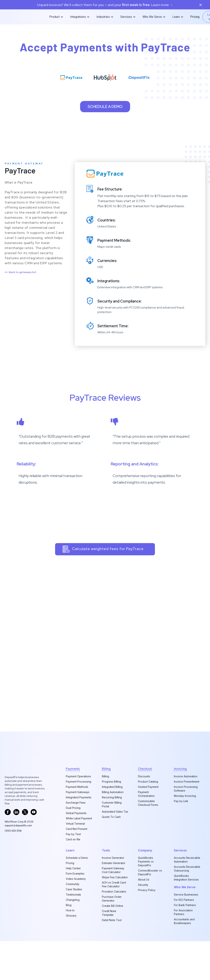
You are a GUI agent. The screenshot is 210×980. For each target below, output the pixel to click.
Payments (73, 769)
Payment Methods (77, 787)
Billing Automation (113, 792)
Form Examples (75, 873)
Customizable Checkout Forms (148, 803)
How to (70, 910)
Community (73, 884)
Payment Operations (78, 776)
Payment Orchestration (146, 794)
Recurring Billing (112, 797)
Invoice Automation (186, 776)
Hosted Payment (148, 787)
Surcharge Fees (76, 803)
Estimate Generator (114, 863)
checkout (145, 769)
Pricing (195, 17)
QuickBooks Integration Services (186, 878)
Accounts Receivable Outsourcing (187, 869)
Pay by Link (181, 801)
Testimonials (73, 895)
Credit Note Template (109, 913)
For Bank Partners (185, 905)
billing (106, 769)
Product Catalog (148, 782)
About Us (144, 880)
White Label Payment (79, 818)
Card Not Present (77, 829)
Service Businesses (186, 895)
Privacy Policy (147, 890)
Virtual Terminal (75, 824)
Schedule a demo (105, 107)
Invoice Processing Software (186, 789)
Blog (69, 905)
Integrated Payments (79, 797)
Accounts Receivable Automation (187, 860)
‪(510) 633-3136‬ (13, 831)
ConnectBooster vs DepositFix (150, 872)
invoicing (180, 769)
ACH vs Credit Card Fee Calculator (114, 884)
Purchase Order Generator (112, 899)
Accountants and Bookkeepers (184, 921)
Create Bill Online (113, 906)
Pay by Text (73, 834)
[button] (57, 17)
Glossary (71, 916)
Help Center (73, 868)
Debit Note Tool (112, 920)
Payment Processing (78, 782)
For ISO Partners (184, 900)
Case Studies (74, 889)
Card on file (73, 839)
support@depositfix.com (18, 825)
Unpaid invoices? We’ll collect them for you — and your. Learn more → (105, 5)
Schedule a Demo (77, 858)
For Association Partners (183, 912)
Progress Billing (111, 782)
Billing (105, 776)
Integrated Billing (112, 787)
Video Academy (76, 879)
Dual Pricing (73, 808)
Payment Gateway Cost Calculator (113, 870)
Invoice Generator (113, 858)
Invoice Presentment (187, 782)
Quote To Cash (111, 817)
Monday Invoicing (185, 796)
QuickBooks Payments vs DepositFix (146, 861)
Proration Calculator (114, 892)
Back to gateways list (20, 272)
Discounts (144, 776)
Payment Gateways (78, 792)
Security (143, 885)
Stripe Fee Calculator (115, 877)
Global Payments (76, 813)
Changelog (73, 900)
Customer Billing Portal (112, 804)
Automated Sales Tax (115, 812)
